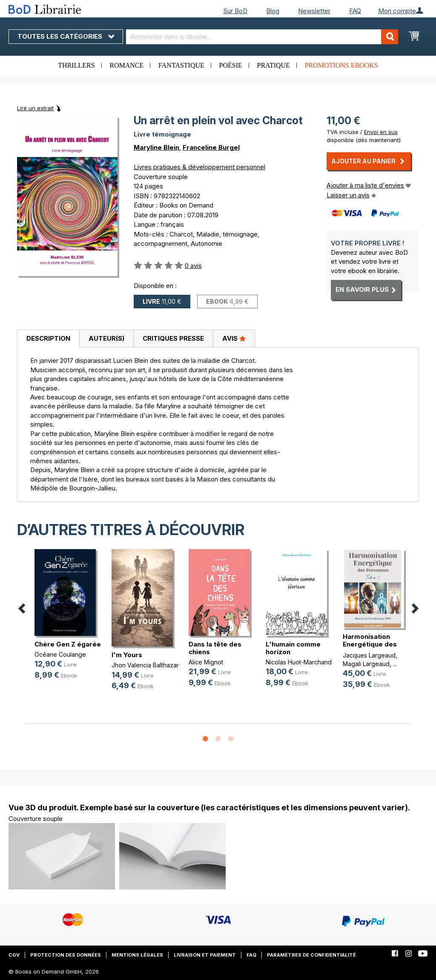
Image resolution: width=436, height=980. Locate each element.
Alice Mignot (206, 662)
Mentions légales (137, 955)
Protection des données (66, 955)
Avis (234, 338)
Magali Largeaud (366, 664)
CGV (14, 955)
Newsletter (314, 11)
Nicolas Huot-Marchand (299, 662)
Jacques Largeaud (369, 655)
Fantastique (181, 65)
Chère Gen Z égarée (68, 644)
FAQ (355, 11)
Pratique (274, 65)
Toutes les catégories (66, 36)
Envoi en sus (381, 132)
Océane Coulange (60, 654)
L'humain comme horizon (293, 648)
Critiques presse (173, 338)
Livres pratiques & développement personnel (199, 167)
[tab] (48, 339)
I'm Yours (127, 655)
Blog (273, 11)
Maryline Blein (156, 147)
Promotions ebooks (341, 65)
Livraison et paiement (205, 955)
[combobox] (262, 37)
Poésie (231, 65)
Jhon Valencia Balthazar (145, 665)
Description (48, 338)
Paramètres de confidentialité (311, 955)
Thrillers (76, 65)
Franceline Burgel (211, 147)
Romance (126, 65)
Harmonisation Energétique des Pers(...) (370, 644)
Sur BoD (235, 11)
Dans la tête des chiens (215, 648)
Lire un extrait (35, 108)
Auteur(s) (106, 338)
